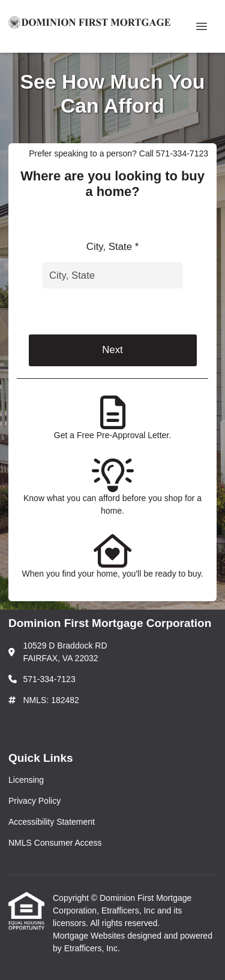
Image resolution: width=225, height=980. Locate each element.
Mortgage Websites (90, 936)
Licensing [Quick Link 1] (26, 780)
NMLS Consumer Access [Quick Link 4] (55, 843)
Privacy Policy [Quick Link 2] (34, 801)
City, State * (112, 247)
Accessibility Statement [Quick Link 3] (52, 822)
